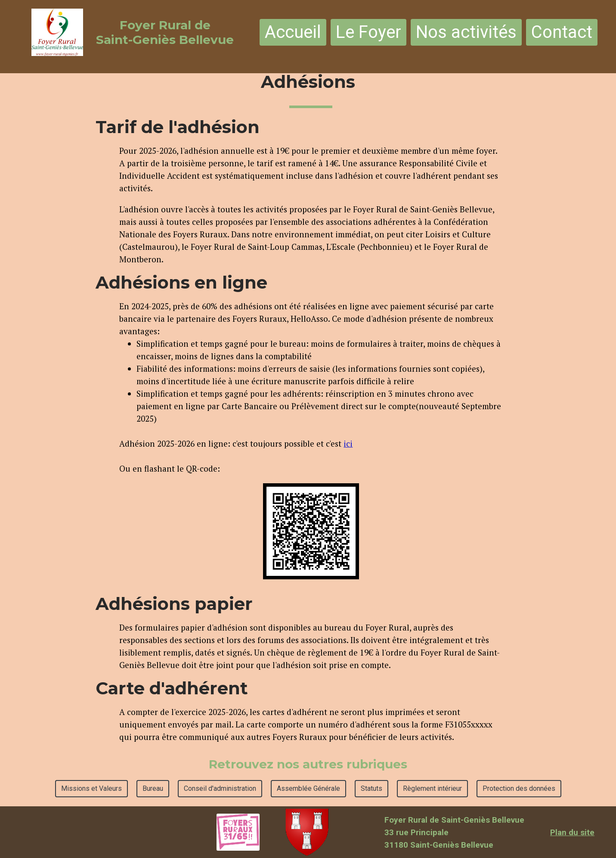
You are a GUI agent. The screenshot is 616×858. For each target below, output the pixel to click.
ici (348, 443)
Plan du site (572, 832)
